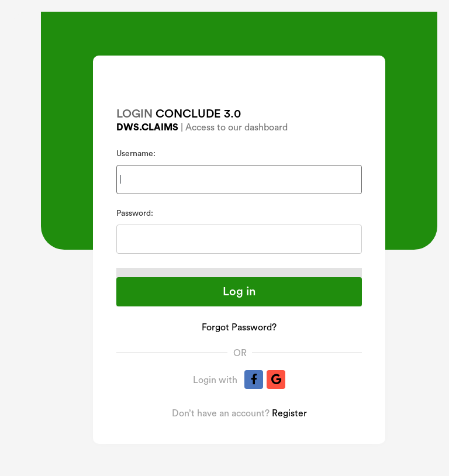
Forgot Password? (239, 327)
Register (289, 413)
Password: (135, 213)
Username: (136, 154)
